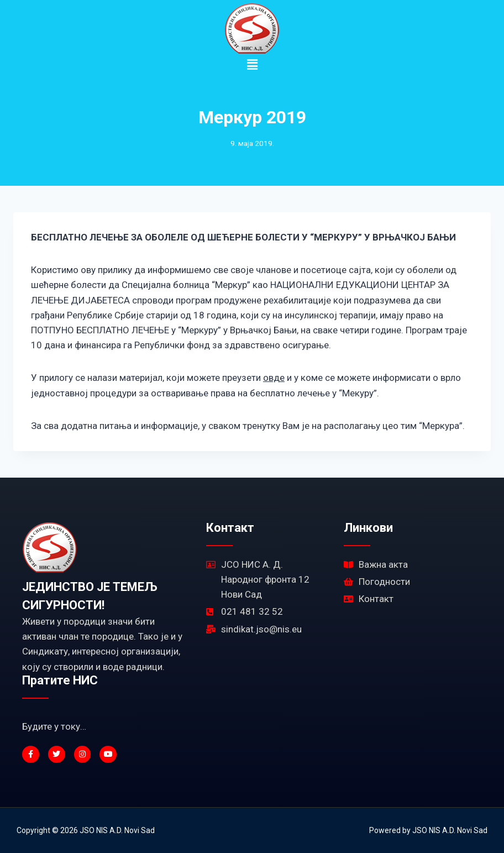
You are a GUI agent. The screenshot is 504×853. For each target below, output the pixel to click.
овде (274, 378)
